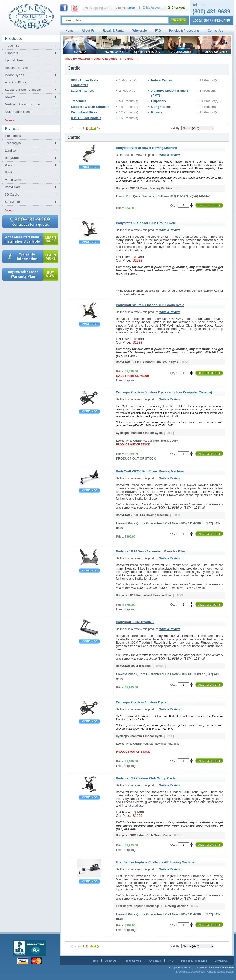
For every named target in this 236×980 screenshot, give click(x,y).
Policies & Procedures (184, 31)
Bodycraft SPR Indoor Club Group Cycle (89, 242)
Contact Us (215, 31)
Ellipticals (11, 53)
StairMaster (13, 202)
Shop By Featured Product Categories (91, 59)
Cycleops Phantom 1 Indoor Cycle (89, 721)
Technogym (13, 143)
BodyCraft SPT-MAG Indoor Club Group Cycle (89, 324)
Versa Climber (15, 180)
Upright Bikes (14, 60)
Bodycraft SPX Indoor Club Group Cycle (89, 797)
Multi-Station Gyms (18, 112)
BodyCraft (12, 158)
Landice (10, 151)
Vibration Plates (16, 82)
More (8, 120)
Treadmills (12, 46)
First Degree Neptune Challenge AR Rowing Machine (89, 881)
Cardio (129, 59)
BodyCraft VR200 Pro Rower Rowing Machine (89, 490)
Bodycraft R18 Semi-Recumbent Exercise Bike (89, 571)
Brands (12, 129)
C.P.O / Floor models (86, 118)
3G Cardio (12, 195)
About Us (88, 31)
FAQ (158, 31)
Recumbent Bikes (17, 68)
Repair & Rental (114, 31)
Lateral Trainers (82, 91)
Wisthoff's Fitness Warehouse (216, 967)
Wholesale (140, 31)
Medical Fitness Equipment (24, 104)
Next (93, 128)
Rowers (10, 97)
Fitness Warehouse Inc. (31, 16)
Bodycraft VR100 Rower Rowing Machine (89, 167)
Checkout (178, 8)
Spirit (8, 172)
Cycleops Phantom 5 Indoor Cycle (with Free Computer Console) (89, 412)
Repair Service (132, 961)
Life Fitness (13, 136)
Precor (9, 165)
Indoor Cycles (14, 75)
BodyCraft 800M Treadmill (89, 641)
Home (69, 31)
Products (13, 38)
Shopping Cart (100, 8)
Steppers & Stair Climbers (23, 90)
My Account (154, 8)
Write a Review (170, 155)
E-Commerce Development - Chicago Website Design (205, 972)
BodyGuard (13, 187)
